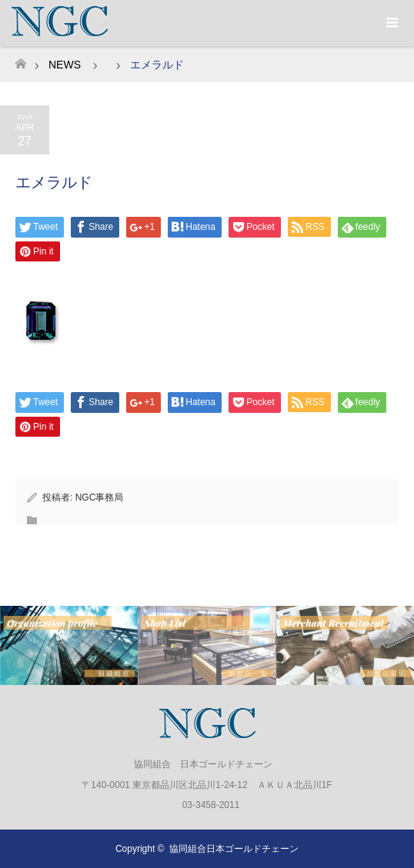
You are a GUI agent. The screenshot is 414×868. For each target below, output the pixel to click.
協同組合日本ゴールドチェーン (234, 849)
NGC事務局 (100, 497)
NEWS (65, 65)
